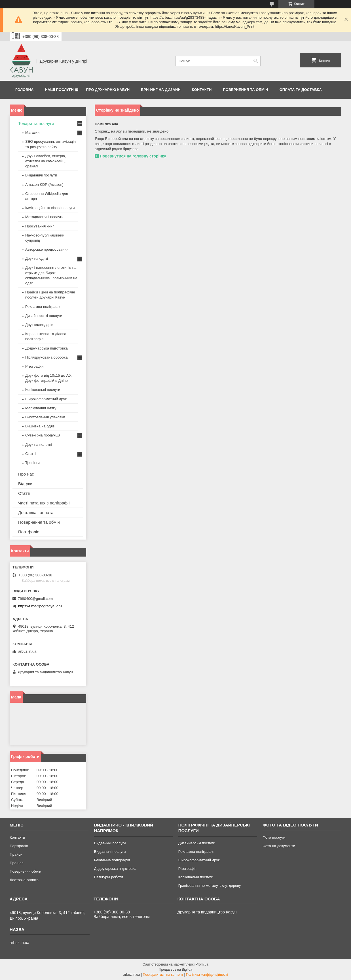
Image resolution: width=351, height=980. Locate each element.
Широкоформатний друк (46, 399)
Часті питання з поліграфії (44, 503)
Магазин (32, 132)
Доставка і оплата (36, 513)
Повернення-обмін (25, 871)
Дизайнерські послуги (44, 316)
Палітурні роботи (108, 877)
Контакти (202, 90)
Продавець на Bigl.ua (175, 970)
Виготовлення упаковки (45, 417)
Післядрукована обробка (46, 357)
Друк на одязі (37, 258)
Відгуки (25, 484)
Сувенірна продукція (43, 435)
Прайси (16, 854)
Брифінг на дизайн (161, 90)
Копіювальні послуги (43, 390)
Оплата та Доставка (301, 90)
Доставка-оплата (24, 880)
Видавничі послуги (41, 175)
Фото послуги (274, 837)
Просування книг (40, 226)
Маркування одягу (41, 408)
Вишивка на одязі (40, 426)
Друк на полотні (39, 445)
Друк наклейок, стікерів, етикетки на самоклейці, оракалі (46, 161)
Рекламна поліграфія (43, 307)
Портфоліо (29, 532)
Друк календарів (39, 325)
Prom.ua (202, 964)
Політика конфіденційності (207, 975)
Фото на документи (279, 846)
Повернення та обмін (245, 90)
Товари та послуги (36, 123)
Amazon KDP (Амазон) (44, 185)
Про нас (26, 474)
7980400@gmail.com (35, 599)
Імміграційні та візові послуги (50, 208)
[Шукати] (256, 61)
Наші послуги (59, 90)
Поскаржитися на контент (163, 975)
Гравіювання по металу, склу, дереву (210, 886)
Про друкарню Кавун (108, 90)
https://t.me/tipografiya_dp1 (40, 606)
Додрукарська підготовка (46, 348)
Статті (30, 454)
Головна (24, 90)
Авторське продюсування (47, 249)
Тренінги (32, 463)
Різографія (34, 366)
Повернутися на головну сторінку (133, 156)
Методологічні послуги (44, 217)
